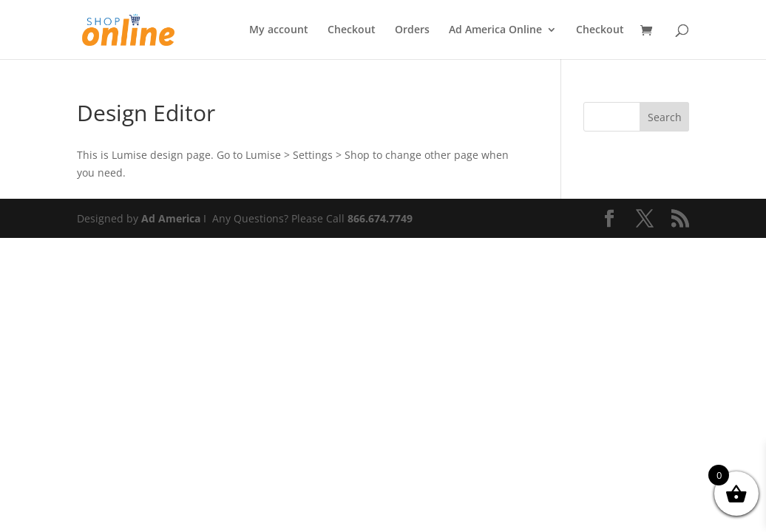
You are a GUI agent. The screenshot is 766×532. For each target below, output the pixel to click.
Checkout (352, 30)
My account (279, 30)
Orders (412, 30)
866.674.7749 (380, 218)
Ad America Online (495, 30)
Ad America (171, 218)
